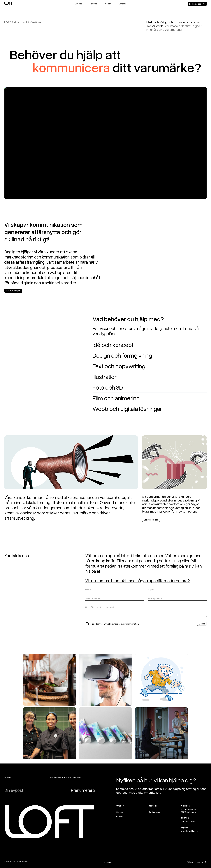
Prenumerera (83, 790)
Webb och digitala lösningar (127, 409)
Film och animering (116, 398)
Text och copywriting (119, 366)
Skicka (202, 624)
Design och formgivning (122, 355)
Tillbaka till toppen (195, 862)
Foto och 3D (108, 387)
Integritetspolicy (108, 862)
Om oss (78, 4)
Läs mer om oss (151, 520)
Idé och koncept (113, 345)
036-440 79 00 (188, 821)
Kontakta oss (197, 4)
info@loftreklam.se (190, 831)
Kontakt (122, 4)
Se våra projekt (13, 291)
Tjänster (93, 4)
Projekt (108, 4)
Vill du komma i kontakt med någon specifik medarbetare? (138, 581)
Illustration (105, 377)
